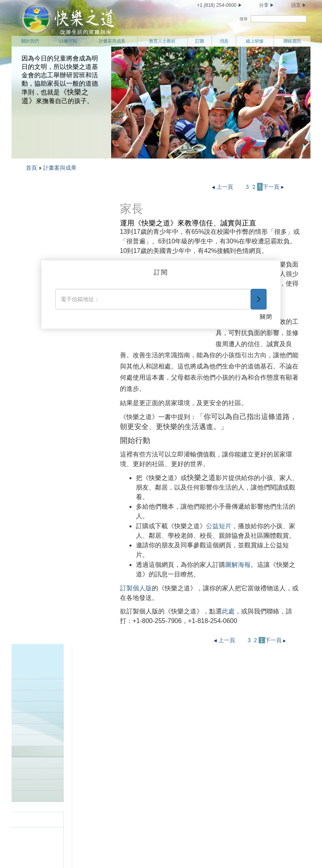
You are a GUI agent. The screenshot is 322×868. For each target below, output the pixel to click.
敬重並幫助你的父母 (137, 694)
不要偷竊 (123, 813)
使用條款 (113, 850)
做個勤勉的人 (208, 708)
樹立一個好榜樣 (44, 343)
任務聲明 (43, 694)
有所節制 (43, 792)
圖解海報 (238, 565)
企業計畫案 (38, 242)
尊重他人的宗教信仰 (217, 736)
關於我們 (30, 41)
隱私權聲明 (87, 850)
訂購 (200, 41)
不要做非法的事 (131, 750)
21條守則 (68, 41)
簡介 (31, 231)
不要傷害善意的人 (134, 785)
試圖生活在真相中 (134, 722)
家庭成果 (44, 332)
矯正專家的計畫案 (46, 254)
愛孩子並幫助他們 (134, 680)
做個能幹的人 (208, 722)
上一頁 (223, 187)
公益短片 (219, 526)
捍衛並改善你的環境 (137, 799)
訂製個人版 (136, 588)
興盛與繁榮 (206, 793)
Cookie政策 (162, 850)
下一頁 (274, 187)
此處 (228, 611)
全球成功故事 (41, 354)
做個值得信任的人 (214, 680)
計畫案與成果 (112, 41)
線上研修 (255, 41)
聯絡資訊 (292, 41)
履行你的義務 (208, 694)
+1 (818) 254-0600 (217, 5)
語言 (296, 5)
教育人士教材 (162, 41)
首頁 (31, 168)
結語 (197, 807)
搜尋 (243, 19)
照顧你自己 (45, 778)
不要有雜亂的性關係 (57, 805)
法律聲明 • (138, 850)
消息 (224, 41)
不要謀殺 (123, 736)
